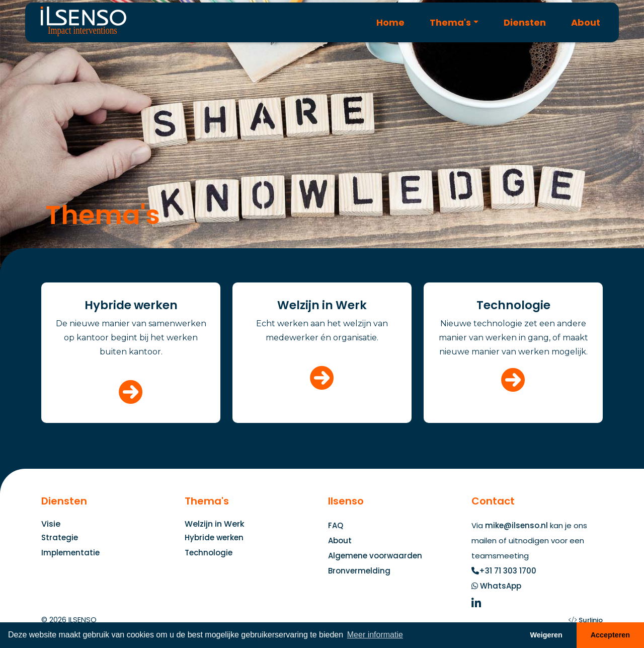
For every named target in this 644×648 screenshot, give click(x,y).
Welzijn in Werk (215, 524)
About (586, 22)
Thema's (450, 22)
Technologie (209, 553)
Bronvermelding (359, 571)
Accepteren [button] (610, 635)
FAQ (336, 525)
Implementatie (70, 553)
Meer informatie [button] (375, 635)
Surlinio (591, 620)
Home (390, 22)
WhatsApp (501, 586)
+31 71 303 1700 (508, 571)
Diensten (525, 22)
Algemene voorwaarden (375, 556)
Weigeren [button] (546, 635)
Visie (51, 524)
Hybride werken (214, 537)
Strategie (60, 537)
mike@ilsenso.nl (516, 525)
